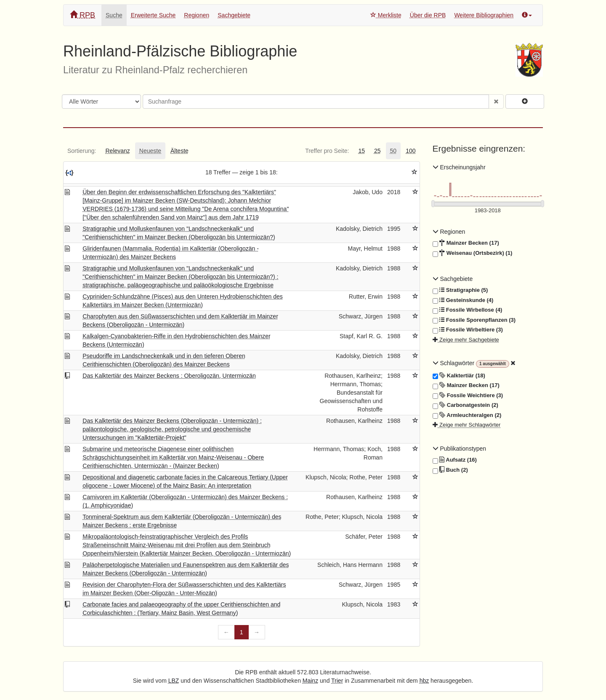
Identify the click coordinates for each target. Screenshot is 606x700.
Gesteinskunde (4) (463, 300)
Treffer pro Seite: (327, 151)
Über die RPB (428, 15)
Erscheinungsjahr (459, 167)
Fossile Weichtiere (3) (468, 395)
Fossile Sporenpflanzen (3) (474, 320)
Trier (337, 681)
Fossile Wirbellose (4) (468, 310)
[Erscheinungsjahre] (488, 211)
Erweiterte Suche (153, 15)
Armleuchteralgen (467, 415)
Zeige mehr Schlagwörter (467, 425)
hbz (424, 681)
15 (361, 151)
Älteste (179, 151)
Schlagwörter (454, 363)
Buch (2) (450, 470)
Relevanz (117, 151)
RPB (82, 15)
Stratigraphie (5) (460, 290)
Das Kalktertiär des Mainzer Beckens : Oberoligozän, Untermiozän (169, 376)
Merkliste (386, 15)
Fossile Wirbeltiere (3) (468, 330)
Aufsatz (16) (455, 460)
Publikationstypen (460, 449)
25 (377, 151)
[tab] (82, 151)
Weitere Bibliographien (484, 15)
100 (411, 151)
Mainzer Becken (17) (466, 243)
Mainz (310, 681)
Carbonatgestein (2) (465, 405)
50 (393, 151)
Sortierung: (82, 151)
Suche (114, 15)
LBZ (174, 681)
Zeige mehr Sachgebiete (466, 340)
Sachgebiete (234, 15)
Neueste (150, 151)
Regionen (197, 15)
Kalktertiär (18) (459, 376)
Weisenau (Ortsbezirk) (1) (473, 253)
